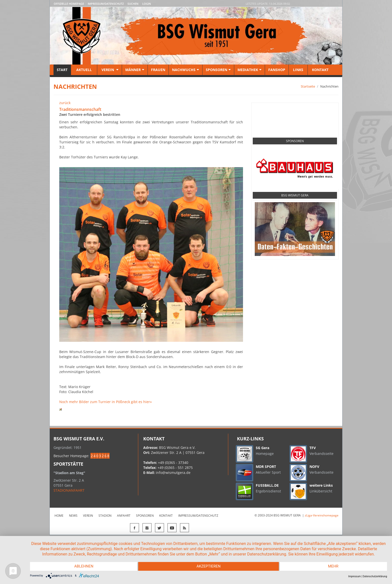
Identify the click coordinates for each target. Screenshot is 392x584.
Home (59, 516)
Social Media (295, 113)
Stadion (105, 516)
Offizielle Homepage (69, 4)
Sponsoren (218, 70)
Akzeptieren (208, 566)
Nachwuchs (185, 70)
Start (62, 70)
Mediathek (249, 70)
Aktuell (84, 70)
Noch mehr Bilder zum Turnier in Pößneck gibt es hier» (105, 402)
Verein (109, 70)
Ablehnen (83, 566)
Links (298, 70)
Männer (135, 70)
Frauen (158, 70)
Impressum (354, 576)
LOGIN (147, 4)
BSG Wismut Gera (295, 195)
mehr (334, 566)
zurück (65, 103)
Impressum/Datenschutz (106, 4)
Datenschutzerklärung (375, 576)
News (73, 516)
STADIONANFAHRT (69, 490)
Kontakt (320, 70)
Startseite (308, 86)
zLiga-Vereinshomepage (322, 515)
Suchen (133, 4)
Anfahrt (124, 516)
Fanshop (277, 70)
